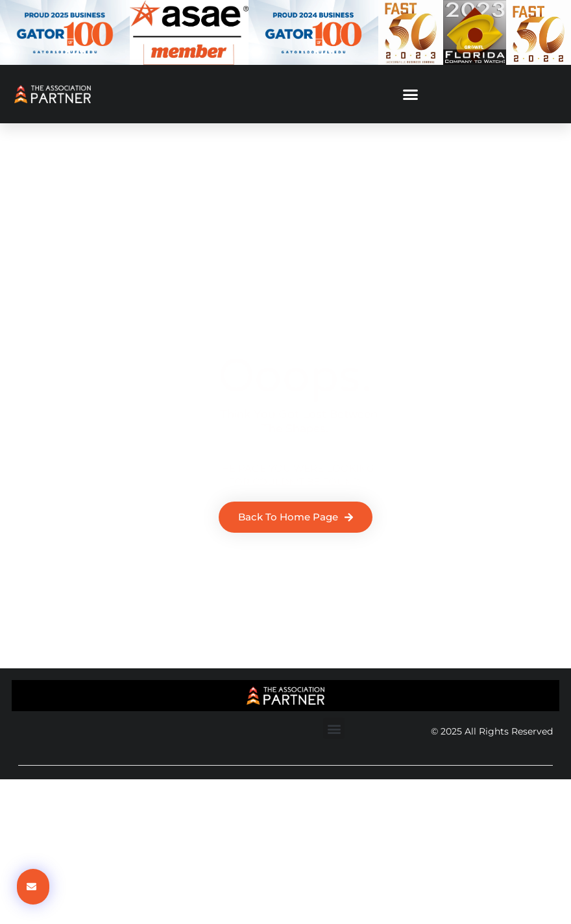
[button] (411, 94)
